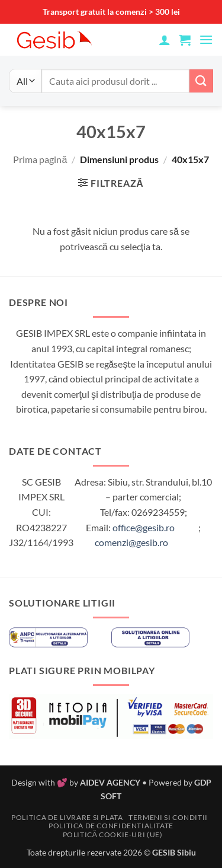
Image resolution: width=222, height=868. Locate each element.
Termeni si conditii (168, 817)
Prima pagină (40, 159)
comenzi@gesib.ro (131, 542)
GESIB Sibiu (174, 852)
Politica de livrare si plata (67, 817)
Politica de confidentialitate (111, 826)
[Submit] (201, 81)
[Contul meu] (165, 40)
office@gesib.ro (144, 527)
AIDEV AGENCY (110, 782)
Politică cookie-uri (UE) (113, 835)
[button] (185, 40)
